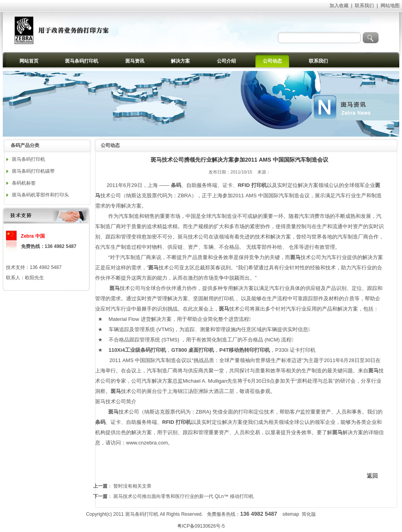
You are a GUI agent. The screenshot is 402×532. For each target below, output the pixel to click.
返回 (372, 476)
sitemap (291, 514)
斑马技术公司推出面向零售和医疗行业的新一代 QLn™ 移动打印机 (183, 496)
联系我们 (364, 6)
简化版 (309, 514)
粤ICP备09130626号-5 (201, 526)
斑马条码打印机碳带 (33, 171)
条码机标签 (24, 183)
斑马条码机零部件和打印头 (40, 195)
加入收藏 (339, 6)
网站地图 (390, 6)
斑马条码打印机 (29, 159)
